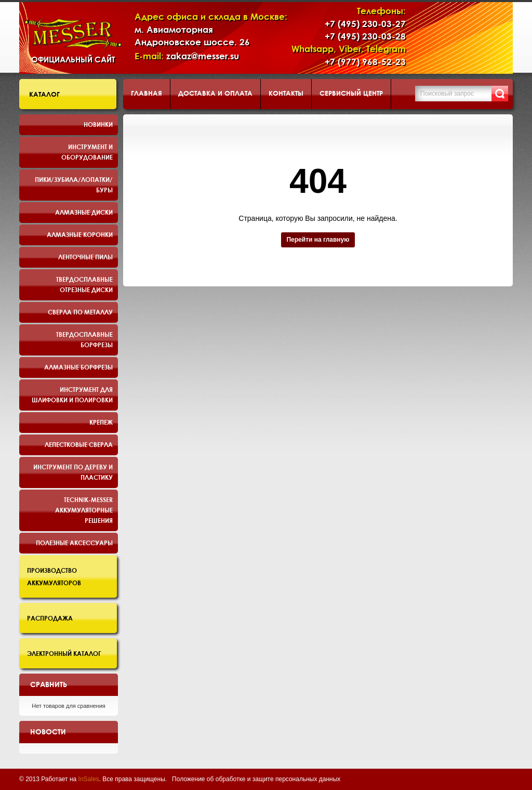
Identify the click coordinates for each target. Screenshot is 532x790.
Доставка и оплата (215, 93)
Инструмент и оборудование (87, 152)
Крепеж (101, 422)
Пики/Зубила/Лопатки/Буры (74, 185)
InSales (89, 779)
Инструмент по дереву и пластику (73, 472)
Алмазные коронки (80, 234)
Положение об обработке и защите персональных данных (256, 779)
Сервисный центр (351, 93)
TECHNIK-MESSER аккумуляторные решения (84, 510)
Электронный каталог (64, 653)
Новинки (98, 124)
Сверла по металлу (80, 312)
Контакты (286, 93)
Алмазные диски (84, 212)
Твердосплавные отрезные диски (84, 284)
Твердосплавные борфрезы (84, 339)
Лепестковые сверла (79, 444)
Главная (147, 93)
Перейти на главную (318, 240)
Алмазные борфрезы (78, 367)
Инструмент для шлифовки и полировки (72, 394)
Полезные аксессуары (74, 543)
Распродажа (50, 618)
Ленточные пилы (85, 257)
